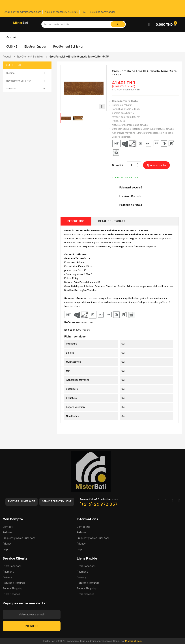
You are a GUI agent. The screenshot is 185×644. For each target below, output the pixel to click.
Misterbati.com (133, 641)
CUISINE (12, 47)
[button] (21, 502)
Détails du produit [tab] (112, 221)
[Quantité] (131, 165)
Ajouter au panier (156, 165)
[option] (66, 118)
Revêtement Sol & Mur (68, 47)
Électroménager (35, 47)
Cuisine (10, 73)
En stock (70, 330)
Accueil (11, 37)
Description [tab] (76, 221)
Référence (71, 323)
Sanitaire (11, 89)
